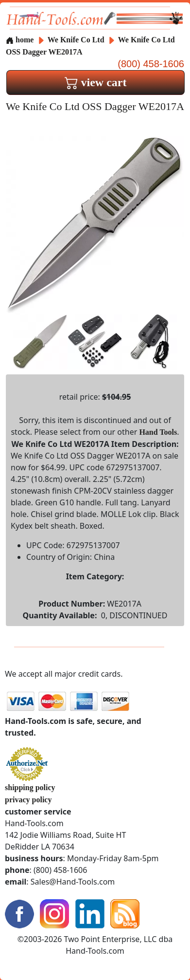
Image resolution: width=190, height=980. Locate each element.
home (20, 40)
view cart (96, 82)
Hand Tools (158, 432)
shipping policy (30, 787)
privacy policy (28, 800)
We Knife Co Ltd (77, 40)
